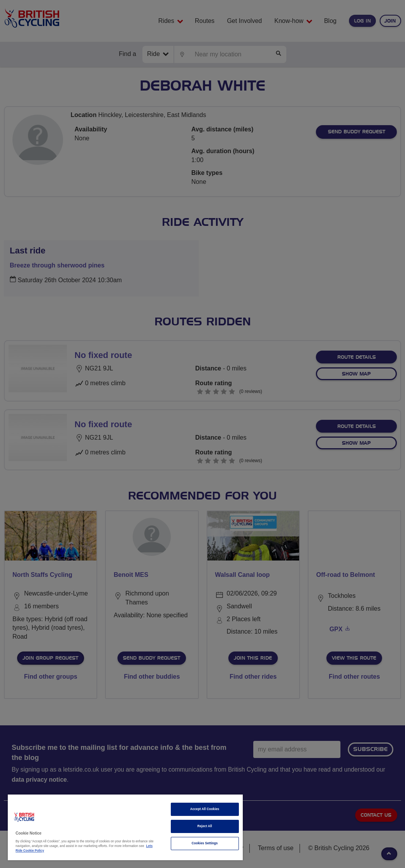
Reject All (205, 826)
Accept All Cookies (205, 809)
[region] (125, 827)
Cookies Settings (204, 843)
